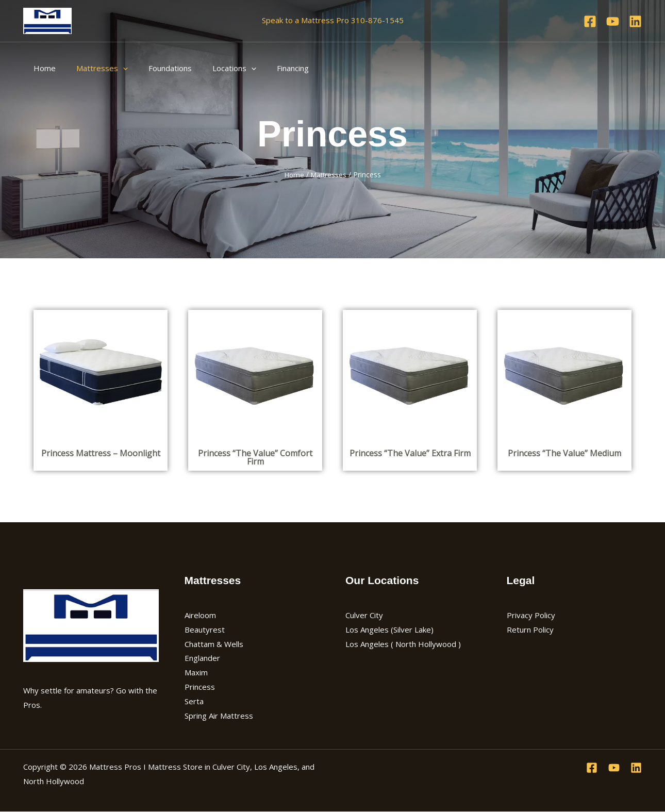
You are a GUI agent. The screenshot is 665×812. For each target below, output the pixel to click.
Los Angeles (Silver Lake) (389, 629)
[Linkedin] (635, 21)
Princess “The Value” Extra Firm (410, 453)
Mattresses (94, 68)
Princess (200, 687)
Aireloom (200, 615)
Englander (202, 658)
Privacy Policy (531, 615)
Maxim (196, 672)
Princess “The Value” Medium (564, 453)
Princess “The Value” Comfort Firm (255, 457)
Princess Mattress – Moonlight (101, 453)
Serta (194, 701)
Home (42, 68)
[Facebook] (590, 21)
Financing (270, 68)
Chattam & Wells (214, 643)
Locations (216, 68)
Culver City (364, 615)
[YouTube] (613, 21)
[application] (115, 68)
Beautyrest (205, 629)
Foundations (157, 68)
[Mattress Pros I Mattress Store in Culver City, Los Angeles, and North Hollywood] (47, 20)
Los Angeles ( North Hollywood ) (403, 643)
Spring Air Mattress (219, 716)
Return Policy (530, 629)
